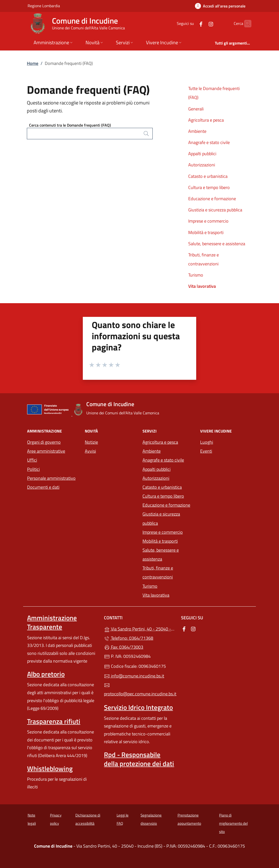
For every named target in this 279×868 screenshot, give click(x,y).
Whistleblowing (50, 769)
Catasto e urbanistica (208, 176)
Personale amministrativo (51, 478)
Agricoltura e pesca (206, 120)
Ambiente (197, 131)
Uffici (32, 460)
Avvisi (90, 451)
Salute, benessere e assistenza (217, 244)
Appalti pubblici (202, 154)
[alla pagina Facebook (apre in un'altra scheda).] (191, 24)
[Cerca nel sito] (245, 24)
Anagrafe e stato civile (209, 142)
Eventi (206, 451)
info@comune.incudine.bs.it (134, 676)
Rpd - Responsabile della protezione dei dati (139, 759)
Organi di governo (44, 442)
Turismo (196, 275)
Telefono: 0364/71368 (129, 638)
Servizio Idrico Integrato (138, 707)
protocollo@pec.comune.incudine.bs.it (139, 690)
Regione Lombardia (44, 6)
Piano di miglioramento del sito (233, 823)
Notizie (91, 442)
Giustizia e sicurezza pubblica (215, 210)
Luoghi (207, 442)
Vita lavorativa (202, 286)
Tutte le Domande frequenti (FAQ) (214, 93)
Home (33, 63)
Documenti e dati (43, 487)
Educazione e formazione (212, 199)
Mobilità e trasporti (206, 232)
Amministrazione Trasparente (52, 622)
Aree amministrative (46, 451)
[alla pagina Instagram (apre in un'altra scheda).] (201, 24)
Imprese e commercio (208, 221)
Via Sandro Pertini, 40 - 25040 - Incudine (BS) (139, 628)
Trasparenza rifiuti (54, 721)
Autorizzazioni (202, 165)
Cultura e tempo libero (209, 187)
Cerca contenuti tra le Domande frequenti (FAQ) (70, 125)
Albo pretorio (46, 674)
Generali (196, 109)
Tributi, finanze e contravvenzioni (204, 259)
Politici (33, 469)
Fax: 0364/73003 (124, 647)
